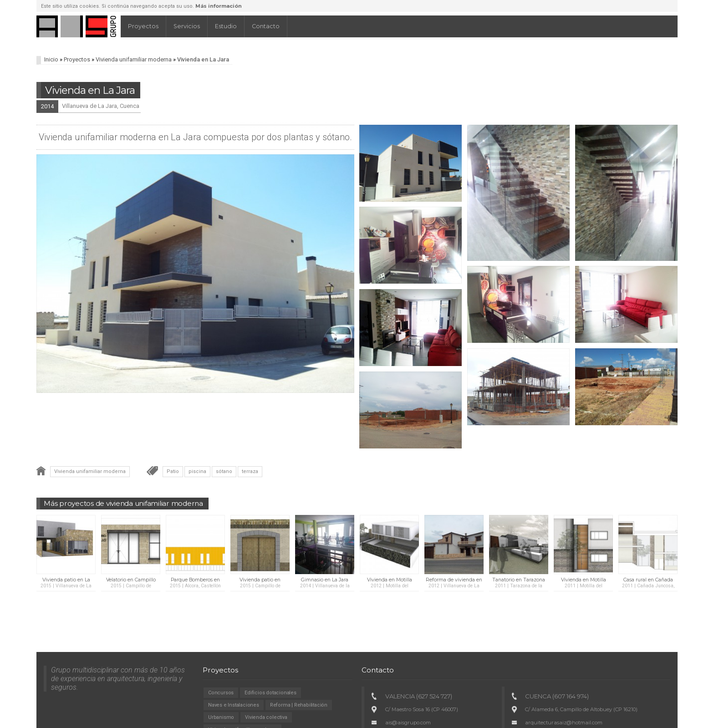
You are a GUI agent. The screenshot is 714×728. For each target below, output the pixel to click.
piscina (197, 471)
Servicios (187, 26)
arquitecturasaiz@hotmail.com (564, 723)
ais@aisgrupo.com (408, 723)
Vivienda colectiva (266, 717)
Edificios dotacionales (270, 693)
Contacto (266, 26)
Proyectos (143, 26)
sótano (224, 471)
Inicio (51, 59)
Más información (219, 6)
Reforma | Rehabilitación (299, 705)
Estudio (226, 26)
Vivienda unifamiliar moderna (134, 59)
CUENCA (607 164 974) (557, 696)
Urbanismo (221, 717)
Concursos (221, 693)
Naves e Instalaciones (234, 705)
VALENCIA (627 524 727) (419, 696)
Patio (173, 471)
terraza (250, 471)
